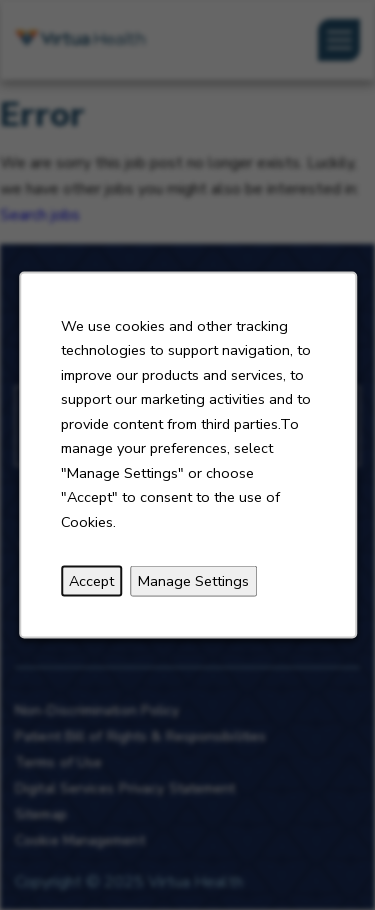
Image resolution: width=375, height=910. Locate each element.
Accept (91, 581)
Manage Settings (193, 581)
